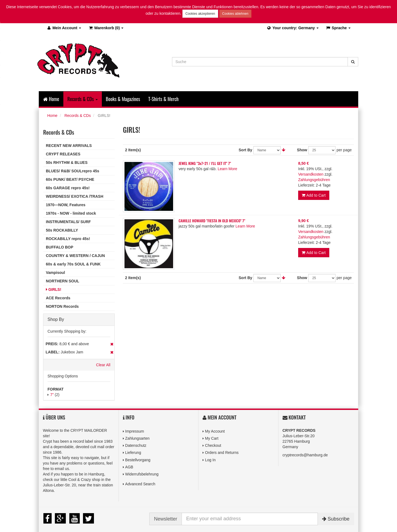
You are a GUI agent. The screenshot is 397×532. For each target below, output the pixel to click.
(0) (106, 28)
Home (51, 99)
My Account (215, 431)
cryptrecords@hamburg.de (305, 455)
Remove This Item (112, 344)
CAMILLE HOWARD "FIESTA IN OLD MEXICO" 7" (212, 221)
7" (52, 395)
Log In (210, 460)
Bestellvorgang (138, 460)
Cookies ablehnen (235, 14)
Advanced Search (140, 484)
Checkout (213, 445)
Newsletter (166, 519)
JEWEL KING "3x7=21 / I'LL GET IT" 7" (205, 163)
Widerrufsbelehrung (142, 474)
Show (302, 150)
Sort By (245, 150)
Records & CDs (78, 116)
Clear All (103, 365)
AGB (129, 467)
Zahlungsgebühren (314, 180)
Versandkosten (311, 174)
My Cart (212, 438)
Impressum (134, 431)
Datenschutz (136, 445)
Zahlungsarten (137, 438)
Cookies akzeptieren (200, 14)
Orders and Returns (222, 453)
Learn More (227, 169)
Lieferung (133, 453)
